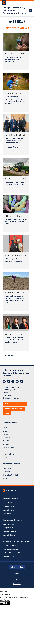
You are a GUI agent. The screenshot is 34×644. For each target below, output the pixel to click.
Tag (27, 28)
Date (22, 28)
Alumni (5, 428)
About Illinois (7, 468)
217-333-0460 (7, 395)
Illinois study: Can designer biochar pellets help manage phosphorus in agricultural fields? (15, 299)
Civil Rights (6, 434)
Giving (5, 478)
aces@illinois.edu (13, 398)
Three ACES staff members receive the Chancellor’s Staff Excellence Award (15, 340)
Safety (5, 457)
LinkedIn (22, 381)
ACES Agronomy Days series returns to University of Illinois (15, 183)
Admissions (7, 472)
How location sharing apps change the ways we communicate (14, 59)
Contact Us (7, 438)
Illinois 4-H (6, 451)
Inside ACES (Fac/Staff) (14, 409)
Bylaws (5, 431)
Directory (6, 444)
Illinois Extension (8, 448)
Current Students (9, 441)
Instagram (4, 381)
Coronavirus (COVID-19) (11, 475)
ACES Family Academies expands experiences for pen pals (16, 260)
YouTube (17, 381)
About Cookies (17, 567)
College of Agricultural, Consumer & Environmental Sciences (14, 11)
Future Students (8, 454)
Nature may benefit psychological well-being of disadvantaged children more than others (15, 100)
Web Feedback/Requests (15, 404)
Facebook (9, 381)
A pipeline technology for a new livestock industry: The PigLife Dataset (16, 222)
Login (7, 413)
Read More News (11, 356)
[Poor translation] (7, 603)
